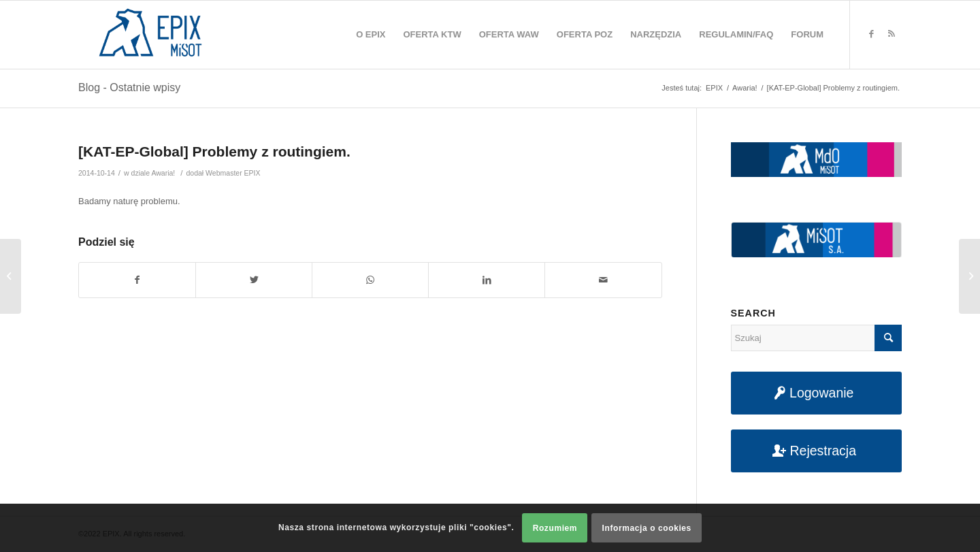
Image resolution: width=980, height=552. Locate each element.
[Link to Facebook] (871, 34)
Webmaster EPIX (233, 173)
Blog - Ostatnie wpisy (129, 87)
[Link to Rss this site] (892, 34)
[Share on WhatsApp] (370, 280)
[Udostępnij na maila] (603, 280)
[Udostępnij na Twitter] (254, 280)
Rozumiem (555, 528)
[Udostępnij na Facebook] (137, 280)
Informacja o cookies (647, 528)
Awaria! (163, 173)
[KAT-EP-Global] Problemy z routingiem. (214, 151)
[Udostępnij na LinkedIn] (487, 280)
